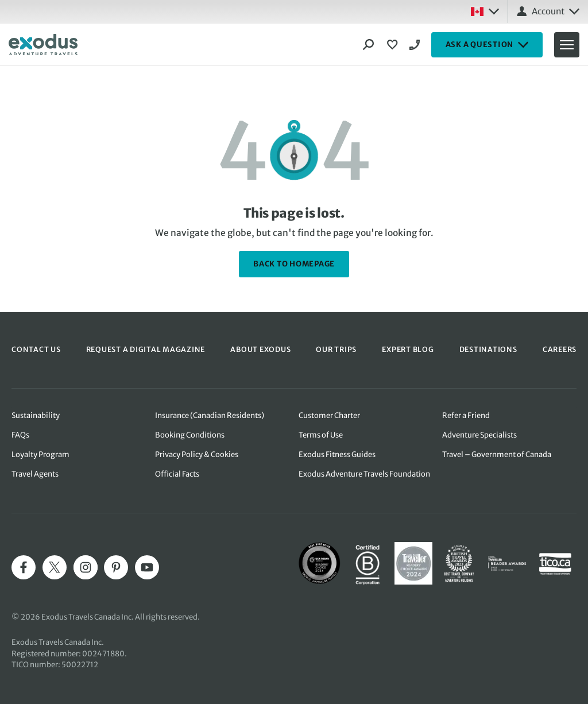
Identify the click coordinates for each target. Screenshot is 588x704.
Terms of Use (321, 435)
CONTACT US (36, 349)
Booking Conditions (190, 435)
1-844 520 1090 (416, 45)
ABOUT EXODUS (260, 349)
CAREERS (560, 349)
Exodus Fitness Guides (337, 454)
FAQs (20, 435)
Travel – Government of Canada (497, 454)
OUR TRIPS (336, 349)
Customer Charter (329, 415)
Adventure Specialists (479, 435)
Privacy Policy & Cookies (197, 454)
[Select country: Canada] (485, 11)
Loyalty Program (40, 454)
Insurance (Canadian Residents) (210, 415)
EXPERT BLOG (408, 349)
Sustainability (36, 415)
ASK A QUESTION (487, 45)
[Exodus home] (43, 45)
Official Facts (177, 474)
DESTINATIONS (488, 349)
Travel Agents (35, 474)
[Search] (369, 45)
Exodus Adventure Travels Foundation (364, 474)
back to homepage (294, 264)
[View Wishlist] (394, 45)
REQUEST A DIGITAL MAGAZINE (146, 349)
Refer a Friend (466, 415)
